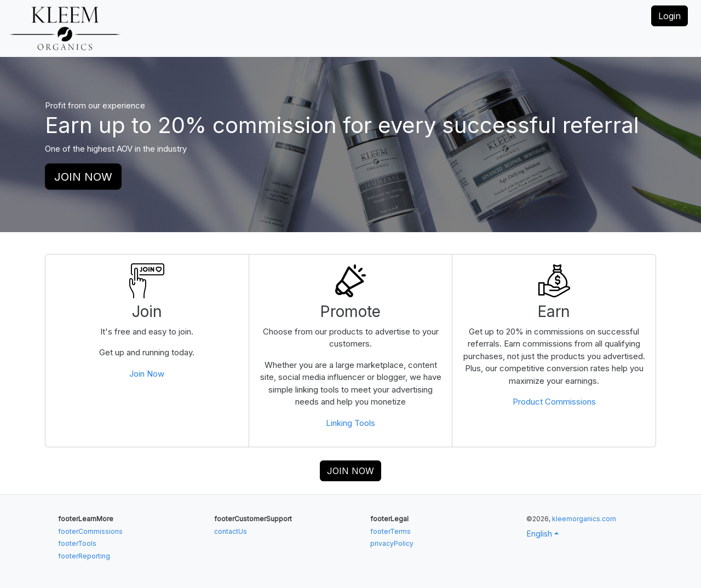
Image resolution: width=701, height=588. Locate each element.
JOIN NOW (83, 177)
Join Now (147, 374)
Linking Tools (350, 423)
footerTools (77, 543)
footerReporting (84, 556)
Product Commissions (554, 402)
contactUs (231, 531)
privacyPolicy (392, 543)
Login (670, 16)
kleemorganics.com (584, 519)
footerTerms (390, 531)
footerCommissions (90, 531)
